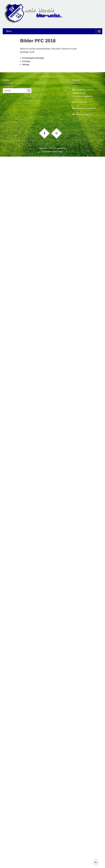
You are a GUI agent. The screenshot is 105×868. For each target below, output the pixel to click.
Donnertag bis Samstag (33, 58)
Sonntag (26, 61)
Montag (26, 64)
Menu (9, 31)
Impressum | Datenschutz (52, 151)
